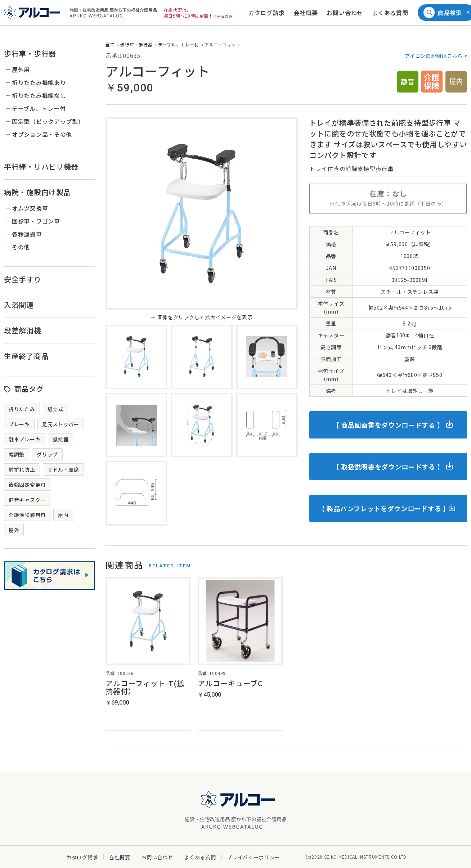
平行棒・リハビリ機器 (41, 167)
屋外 (14, 530)
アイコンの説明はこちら (434, 56)
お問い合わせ (157, 857)
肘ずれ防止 (22, 469)
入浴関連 (19, 305)
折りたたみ (22, 409)
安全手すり (23, 279)
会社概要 (120, 857)
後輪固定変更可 (27, 485)
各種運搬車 (27, 234)
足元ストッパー (61, 424)
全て (110, 44)
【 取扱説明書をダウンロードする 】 (388, 467)
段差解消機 (23, 330)
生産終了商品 (26, 356)
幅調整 (17, 454)
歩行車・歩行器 (30, 53)
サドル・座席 (63, 469)
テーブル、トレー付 (39, 108)
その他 (21, 247)
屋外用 (21, 69)
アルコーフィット (223, 44)
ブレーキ (19, 424)
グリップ (47, 454)
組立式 (55, 409)
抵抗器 (60, 439)
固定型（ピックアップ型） (48, 121)
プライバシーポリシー (253, 857)
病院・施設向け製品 (37, 192)
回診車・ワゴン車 (36, 221)
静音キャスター (27, 500)
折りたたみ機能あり (39, 82)
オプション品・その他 (42, 134)
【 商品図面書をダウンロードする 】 (388, 425)
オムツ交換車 (30, 208)
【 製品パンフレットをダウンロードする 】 (384, 508)
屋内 (63, 515)
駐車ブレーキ (24, 439)
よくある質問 (200, 857)
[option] (202, 213)
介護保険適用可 (27, 515)
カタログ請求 (82, 857)
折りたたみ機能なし (39, 95)
